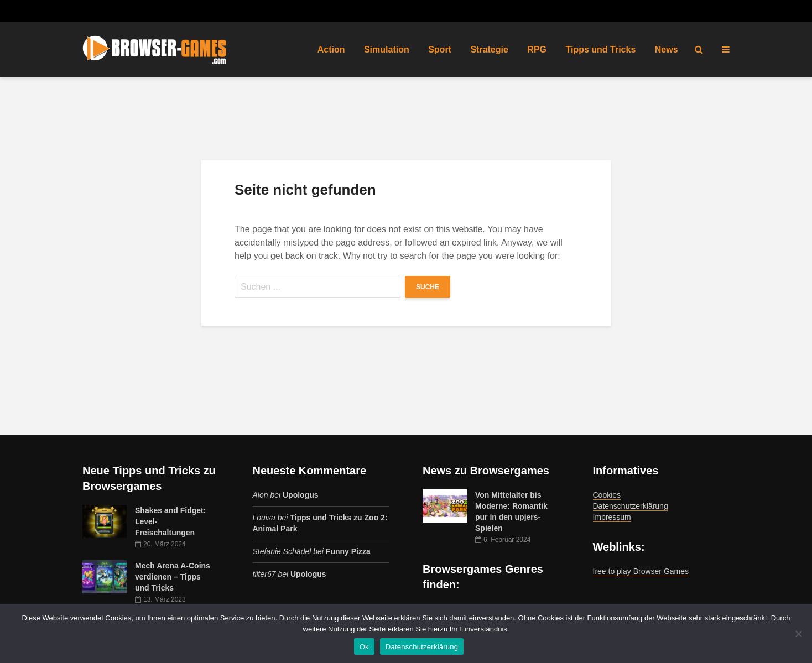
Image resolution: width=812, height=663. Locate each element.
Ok (364, 647)
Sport (440, 49)
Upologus (301, 495)
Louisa (264, 518)
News (667, 49)
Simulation (387, 49)
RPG (537, 49)
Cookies (607, 495)
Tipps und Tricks (600, 49)
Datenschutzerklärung (631, 506)
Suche (428, 287)
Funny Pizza (348, 551)
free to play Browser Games (641, 571)
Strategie (489, 49)
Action (331, 49)
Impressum (612, 517)
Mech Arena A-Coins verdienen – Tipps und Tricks (173, 577)
